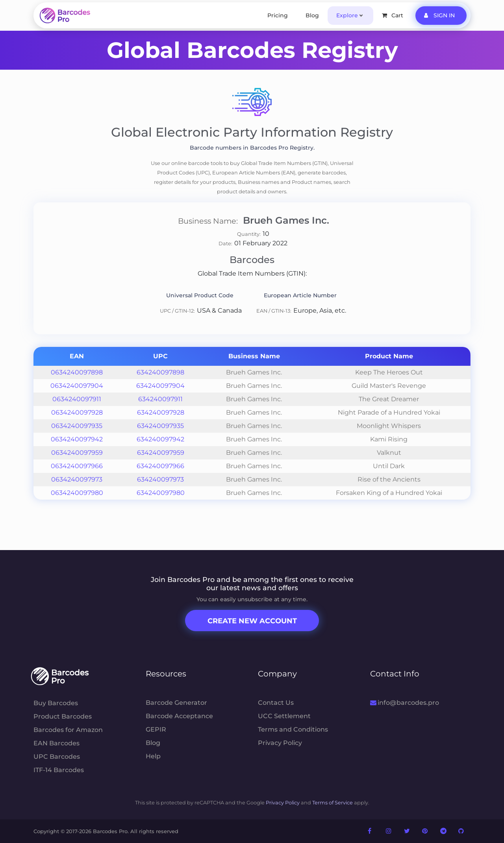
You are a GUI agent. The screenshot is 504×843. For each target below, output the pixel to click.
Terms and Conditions (293, 729)
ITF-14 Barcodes (59, 770)
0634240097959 (77, 453)
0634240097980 (77, 493)
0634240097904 (77, 386)
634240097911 (160, 399)
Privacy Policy (280, 743)
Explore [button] (347, 15)
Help (153, 756)
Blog (312, 15)
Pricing (278, 15)
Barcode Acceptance (179, 716)
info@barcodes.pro (405, 703)
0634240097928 (77, 412)
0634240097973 (77, 479)
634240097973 (160, 479)
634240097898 (160, 372)
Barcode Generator (176, 703)
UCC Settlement (284, 716)
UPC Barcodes (57, 757)
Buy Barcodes (56, 703)
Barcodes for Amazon (68, 730)
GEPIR (156, 729)
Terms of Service (333, 803)
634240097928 (161, 412)
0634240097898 (77, 372)
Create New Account (252, 621)
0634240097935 (77, 426)
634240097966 (160, 466)
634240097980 (161, 493)
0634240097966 (77, 466)
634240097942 (160, 439)
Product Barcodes (63, 716)
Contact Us (276, 703)
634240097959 (161, 453)
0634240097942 (77, 439)
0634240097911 (77, 399)
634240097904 (160, 386)
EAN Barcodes (57, 743)
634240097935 (160, 426)
